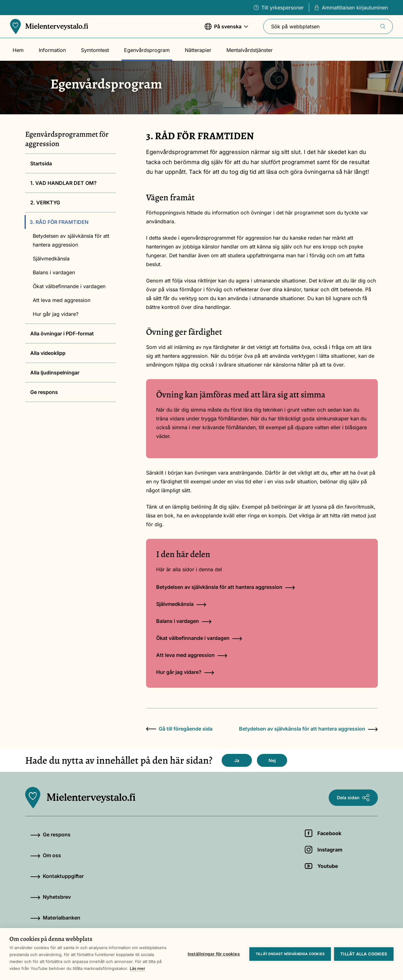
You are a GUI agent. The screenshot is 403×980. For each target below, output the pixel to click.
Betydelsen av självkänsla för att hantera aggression (71, 240)
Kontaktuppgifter (57, 876)
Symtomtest (95, 50)
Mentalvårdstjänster (250, 50)
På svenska (226, 29)
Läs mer (137, 968)
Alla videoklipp (48, 353)
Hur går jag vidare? (56, 314)
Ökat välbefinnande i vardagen (69, 286)
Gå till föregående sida (179, 729)
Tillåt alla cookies (364, 954)
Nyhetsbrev (51, 897)
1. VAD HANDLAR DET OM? (63, 183)
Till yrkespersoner (279, 8)
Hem (18, 50)
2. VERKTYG (45, 202)
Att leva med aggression (62, 300)
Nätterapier (198, 50)
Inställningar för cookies (214, 954)
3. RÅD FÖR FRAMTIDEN (59, 222)
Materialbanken (55, 918)
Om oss (46, 855)
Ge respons (44, 392)
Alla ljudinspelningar (55, 373)
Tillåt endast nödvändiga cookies (290, 954)
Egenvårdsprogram (147, 50)
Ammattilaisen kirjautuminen (351, 8)
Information (52, 50)
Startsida (41, 163)
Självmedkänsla (51, 259)
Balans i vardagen (54, 272)
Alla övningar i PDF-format (62, 333)
